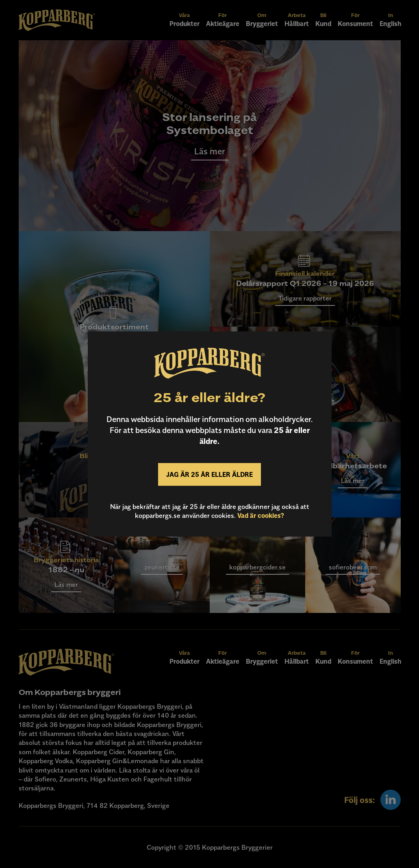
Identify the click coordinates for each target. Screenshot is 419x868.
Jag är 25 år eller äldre (209, 474)
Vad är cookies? (261, 515)
